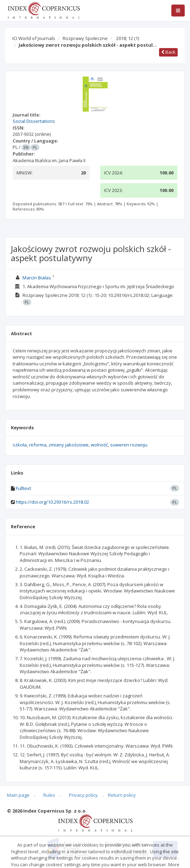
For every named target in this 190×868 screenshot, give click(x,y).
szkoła (20, 445)
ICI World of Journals (34, 38)
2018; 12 (128, 38)
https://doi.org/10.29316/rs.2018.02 (52, 502)
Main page (18, 795)
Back (168, 52)
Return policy (122, 795)
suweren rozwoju (129, 445)
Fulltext (23, 488)
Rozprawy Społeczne (85, 38)
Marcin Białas (37, 278)
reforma (38, 445)
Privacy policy (83, 795)
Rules (49, 795)
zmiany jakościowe (69, 445)
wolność (99, 445)
